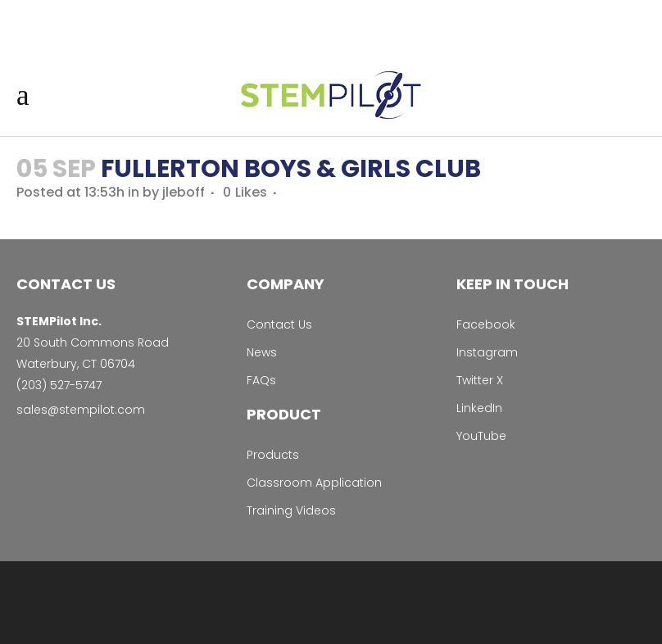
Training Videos (291, 510)
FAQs (261, 380)
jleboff (184, 192)
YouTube (481, 436)
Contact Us (279, 324)
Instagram (487, 352)
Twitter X (480, 380)
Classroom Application (314, 483)
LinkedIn (479, 408)
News (262, 352)
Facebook (486, 324)
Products (273, 455)
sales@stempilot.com (81, 410)
